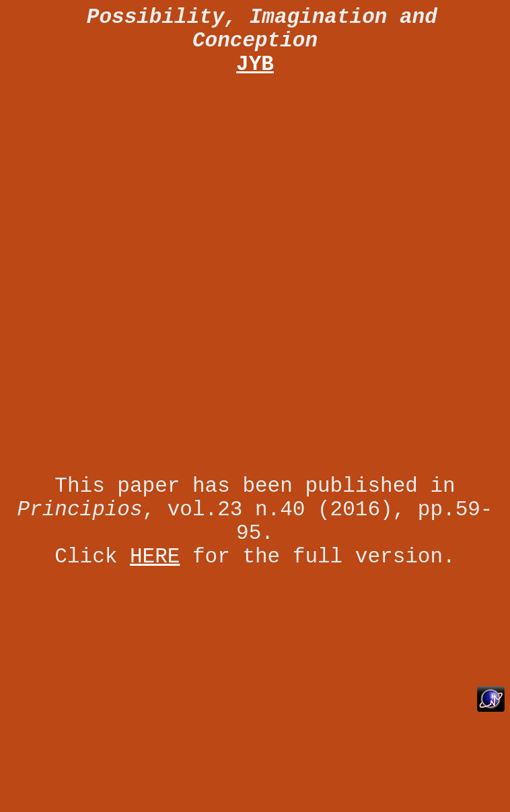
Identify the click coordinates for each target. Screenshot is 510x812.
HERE (155, 557)
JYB (255, 64)
